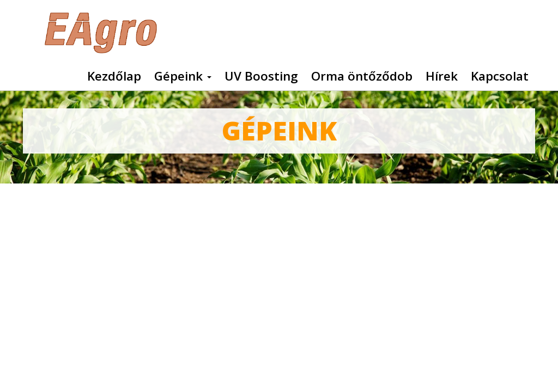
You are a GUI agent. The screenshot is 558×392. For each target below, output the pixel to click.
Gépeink (183, 76)
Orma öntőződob (362, 76)
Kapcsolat (500, 76)
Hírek (442, 76)
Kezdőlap (114, 76)
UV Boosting (261, 76)
